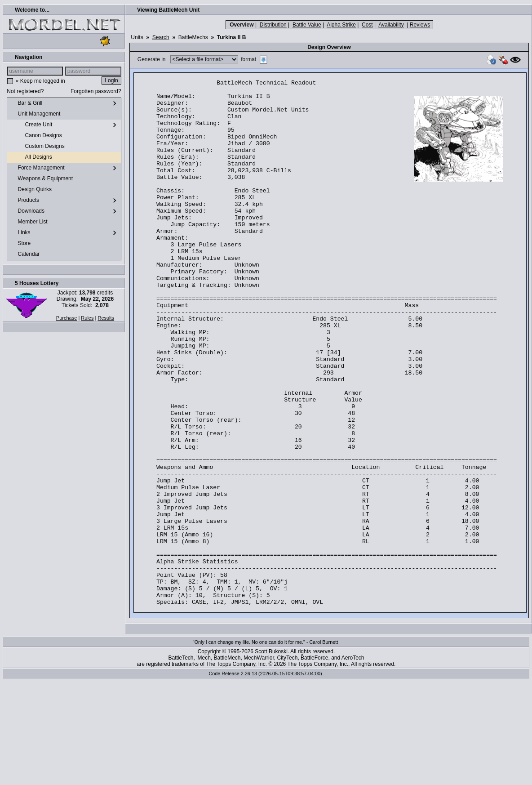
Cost (367, 25)
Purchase (66, 318)
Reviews (420, 25)
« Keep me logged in (40, 81)
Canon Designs (36, 136)
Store (21, 244)
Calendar (25, 254)
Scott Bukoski (271, 757)
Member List (29, 222)
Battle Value (307, 25)
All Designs (31, 157)
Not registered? (25, 91)
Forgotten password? (96, 91)
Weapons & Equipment (42, 179)
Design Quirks (31, 190)
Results (106, 318)
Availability (391, 25)
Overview (242, 25)
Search (161, 37)
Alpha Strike (341, 25)
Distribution (273, 25)
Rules (87, 318)
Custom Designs (38, 147)
